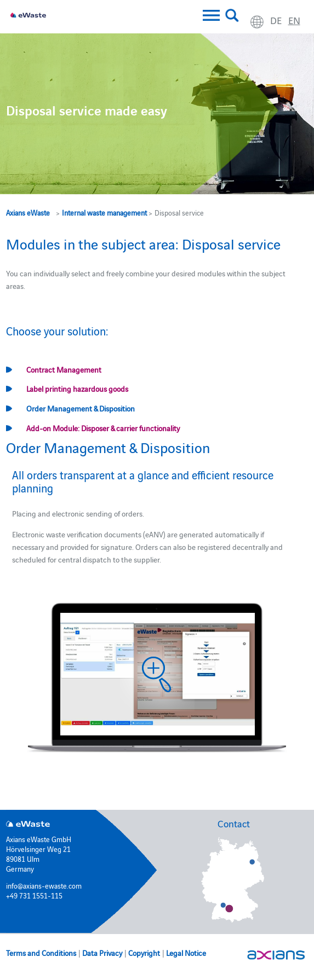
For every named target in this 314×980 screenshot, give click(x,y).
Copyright (144, 953)
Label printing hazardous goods (77, 388)
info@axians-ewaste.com (44, 885)
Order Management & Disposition (81, 408)
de (276, 20)
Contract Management (64, 369)
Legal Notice (186, 953)
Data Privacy (102, 953)
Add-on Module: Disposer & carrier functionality (103, 428)
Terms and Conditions (41, 953)
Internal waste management (104, 212)
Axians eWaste (28, 212)
